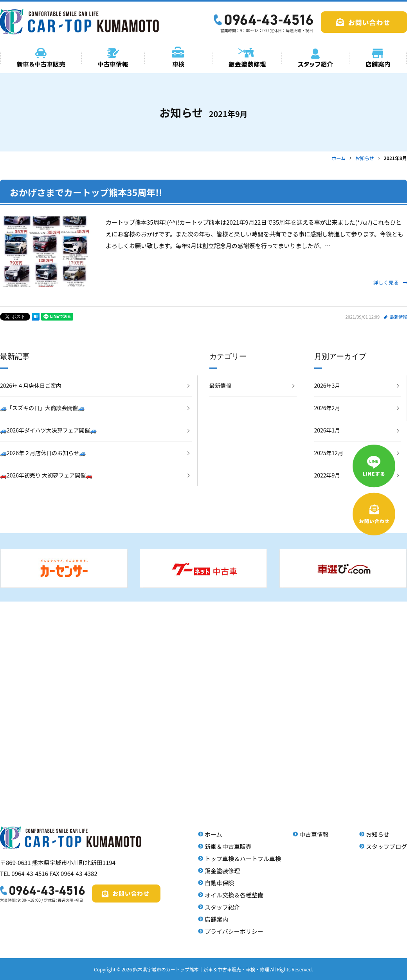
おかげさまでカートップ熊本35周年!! (86, 192)
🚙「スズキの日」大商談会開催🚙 (42, 408)
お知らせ (378, 834)
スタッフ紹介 (222, 907)
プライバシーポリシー (234, 931)
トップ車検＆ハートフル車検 (243, 858)
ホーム (213, 834)
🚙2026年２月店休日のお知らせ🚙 (43, 453)
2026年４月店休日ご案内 (31, 386)
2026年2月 (327, 408)
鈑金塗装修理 (222, 871)
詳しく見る (390, 282)
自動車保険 (219, 883)
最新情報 (398, 317)
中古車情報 (314, 834)
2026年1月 (327, 430)
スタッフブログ (386, 846)
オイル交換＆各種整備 (234, 895)
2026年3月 (327, 386)
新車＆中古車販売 (228, 846)
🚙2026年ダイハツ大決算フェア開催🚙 (48, 430)
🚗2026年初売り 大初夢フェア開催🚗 (46, 475)
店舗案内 (216, 919)
